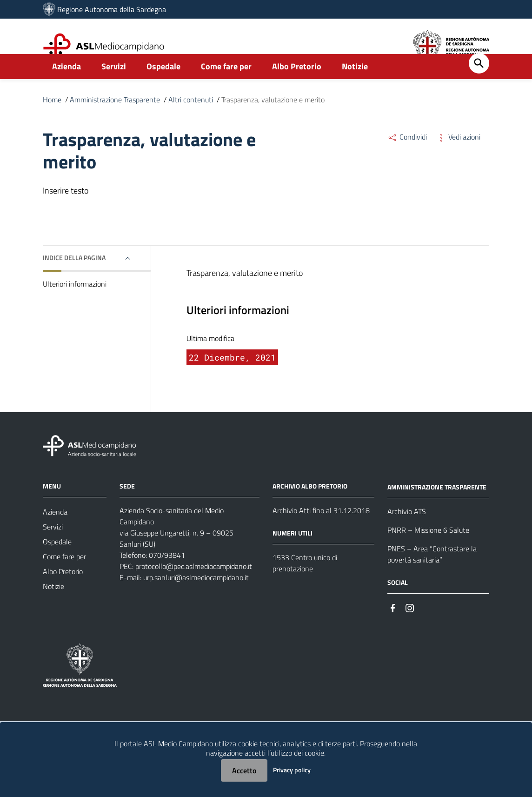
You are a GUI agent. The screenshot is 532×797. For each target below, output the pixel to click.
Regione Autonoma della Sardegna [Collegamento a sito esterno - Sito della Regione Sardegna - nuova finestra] (112, 9)
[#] (393, 628)
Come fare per (226, 87)
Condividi (407, 157)
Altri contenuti (191, 120)
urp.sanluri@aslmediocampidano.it (196, 598)
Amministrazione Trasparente (115, 120)
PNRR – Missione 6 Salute (428, 550)
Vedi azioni (458, 157)
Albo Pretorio (297, 87)
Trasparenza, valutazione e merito (273, 120)
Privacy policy (292, 770)
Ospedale (163, 87)
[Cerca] (479, 84)
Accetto (244, 770)
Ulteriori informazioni (75, 304)
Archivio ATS (407, 532)
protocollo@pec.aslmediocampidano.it (194, 587)
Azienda (66, 87)
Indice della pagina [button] (74, 278)
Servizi (114, 87)
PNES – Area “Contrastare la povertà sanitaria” (432, 575)
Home (52, 120)
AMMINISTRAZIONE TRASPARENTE (437, 507)
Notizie (355, 87)
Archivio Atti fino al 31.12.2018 (321, 531)
